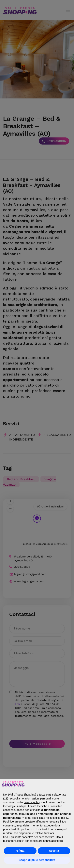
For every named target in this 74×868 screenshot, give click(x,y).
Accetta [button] (54, 851)
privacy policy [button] (32, 802)
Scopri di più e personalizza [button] (37, 860)
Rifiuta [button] (20, 851)
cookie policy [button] (60, 818)
